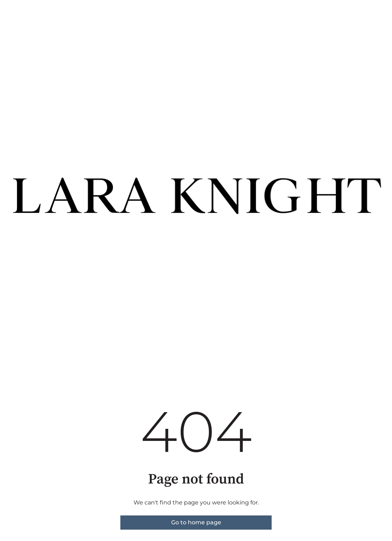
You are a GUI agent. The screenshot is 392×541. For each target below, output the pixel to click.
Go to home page (196, 522)
